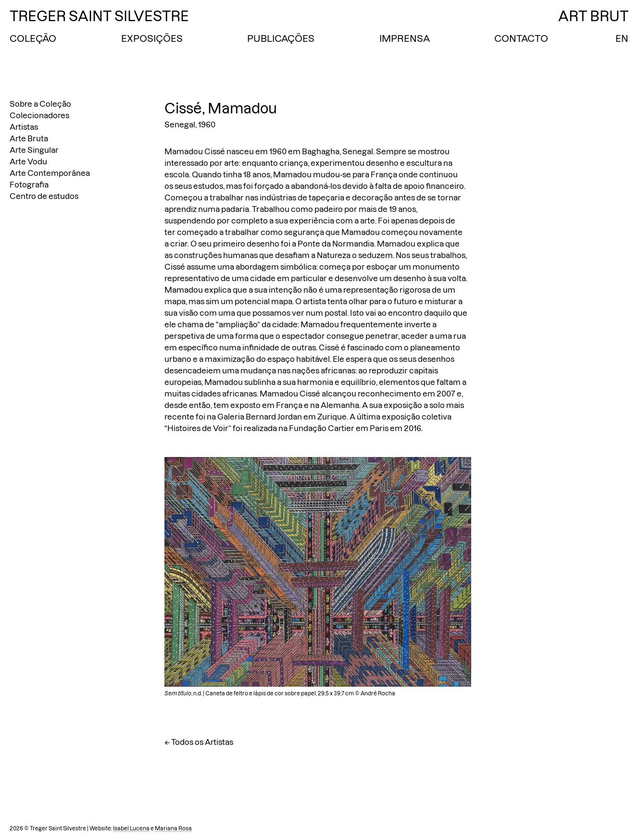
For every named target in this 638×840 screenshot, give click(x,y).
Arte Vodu (28, 161)
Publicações (281, 38)
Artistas (24, 127)
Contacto (521, 38)
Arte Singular (34, 150)
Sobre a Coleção (40, 104)
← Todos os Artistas (199, 742)
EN (622, 38)
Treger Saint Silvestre (99, 16)
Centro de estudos (44, 196)
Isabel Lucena (131, 828)
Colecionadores (39, 115)
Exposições (152, 38)
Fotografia (29, 185)
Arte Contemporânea (50, 173)
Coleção (33, 38)
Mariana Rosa (173, 828)
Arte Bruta (29, 138)
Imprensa (405, 38)
